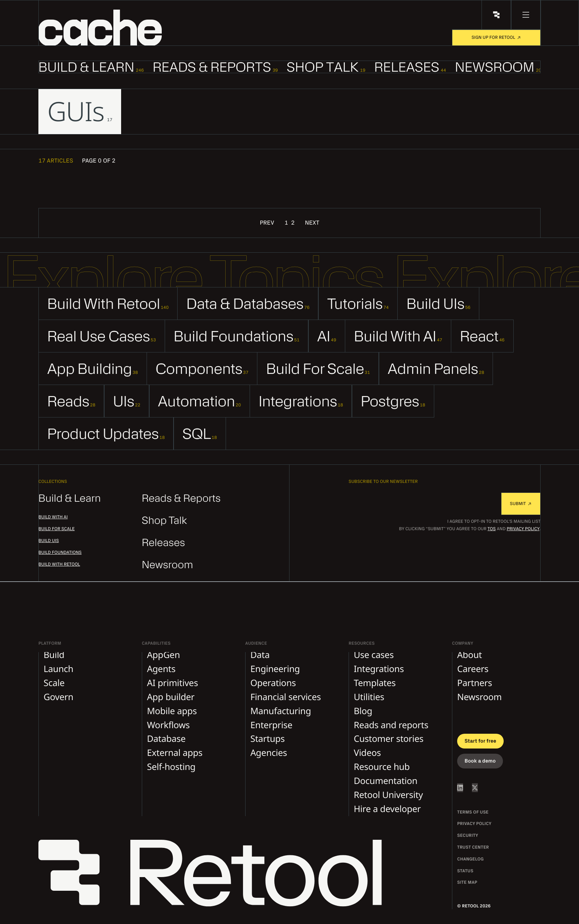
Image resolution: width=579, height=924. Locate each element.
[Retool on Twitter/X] (475, 788)
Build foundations (60, 553)
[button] (116, 28)
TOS (491, 529)
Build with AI (53, 517)
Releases (163, 543)
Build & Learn (70, 499)
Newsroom (167, 565)
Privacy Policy (523, 529)
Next (312, 223)
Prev (267, 223)
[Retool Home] (496, 15)
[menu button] (526, 15)
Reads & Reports (181, 499)
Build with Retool (59, 565)
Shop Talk (165, 521)
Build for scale (56, 529)
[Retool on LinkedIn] (460, 788)
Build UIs (49, 541)
